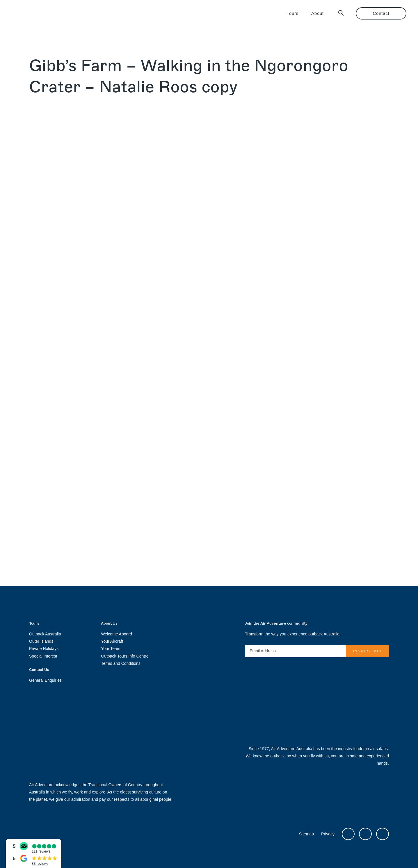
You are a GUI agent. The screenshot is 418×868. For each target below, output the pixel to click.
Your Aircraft (112, 641)
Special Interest (43, 656)
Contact (381, 13)
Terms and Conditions (121, 663)
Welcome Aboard (116, 634)
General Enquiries (45, 680)
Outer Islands (41, 641)
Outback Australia (45, 634)
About (317, 13)
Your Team (111, 649)
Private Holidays (44, 649)
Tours (293, 13)
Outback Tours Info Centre (125, 656)
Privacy (328, 834)
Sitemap (306, 834)
